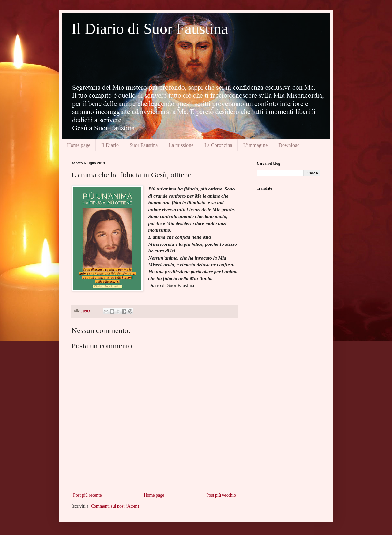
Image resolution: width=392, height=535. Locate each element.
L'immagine (256, 145)
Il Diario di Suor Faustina (150, 29)
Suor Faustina (144, 145)
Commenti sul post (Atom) (115, 506)
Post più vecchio (221, 495)
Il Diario (110, 145)
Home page (79, 145)
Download (289, 145)
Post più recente (87, 495)
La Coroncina (218, 145)
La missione (181, 145)
